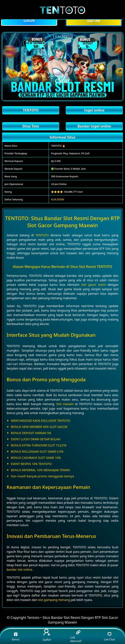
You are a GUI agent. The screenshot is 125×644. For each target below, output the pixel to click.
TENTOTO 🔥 (58, 146)
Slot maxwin (65, 404)
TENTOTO (42, 235)
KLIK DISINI (57, 199)
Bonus (16, 636)
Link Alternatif (76, 637)
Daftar (47, 635)
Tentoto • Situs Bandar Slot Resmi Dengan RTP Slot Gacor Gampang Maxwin (73, 620)
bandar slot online (19, 570)
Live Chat (109, 636)
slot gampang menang (54, 600)
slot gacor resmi (94, 285)
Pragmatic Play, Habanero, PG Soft (70, 153)
